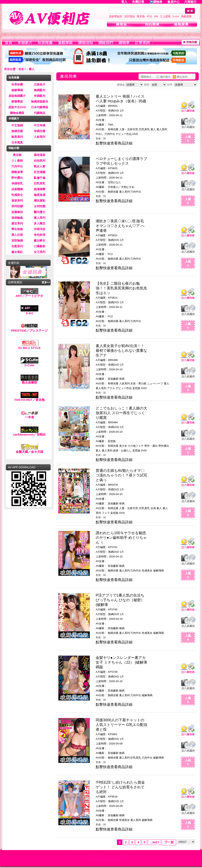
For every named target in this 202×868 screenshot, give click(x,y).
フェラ (106, 513)
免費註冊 (138, 2)
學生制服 (17, 229)
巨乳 (136, 129)
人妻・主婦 (126, 129)
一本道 (29, 416)
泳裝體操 (17, 189)
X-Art (176, 16)
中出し (100, 134)
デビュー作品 (124, 134)
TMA (110, 125)
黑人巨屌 (17, 235)
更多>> (46, 282)
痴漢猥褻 (40, 189)
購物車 (158, 2)
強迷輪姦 (17, 218)
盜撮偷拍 (17, 212)
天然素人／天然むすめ (121, 187)
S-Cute (29, 364)
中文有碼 (40, 125)
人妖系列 (40, 137)
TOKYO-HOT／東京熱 (29, 398)
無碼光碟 (17, 131)
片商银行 (192, 2)
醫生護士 (40, 212)
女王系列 (40, 252)
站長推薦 (45, 43)
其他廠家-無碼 (116, 566)
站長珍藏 (17, 84)
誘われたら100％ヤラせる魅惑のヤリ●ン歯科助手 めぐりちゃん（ (121, 538)
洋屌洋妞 (40, 229)
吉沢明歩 (130, 16)
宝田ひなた (114, 182)
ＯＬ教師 (17, 161)
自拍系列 (40, 161)
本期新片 (25, 43)
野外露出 (17, 178)
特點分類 (14, 148)
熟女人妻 (40, 166)
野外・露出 (151, 446)
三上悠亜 (165, 16)
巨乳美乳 (40, 183)
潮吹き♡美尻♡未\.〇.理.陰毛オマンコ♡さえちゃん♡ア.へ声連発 (120, 226)
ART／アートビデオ (29, 294)
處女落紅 (17, 252)
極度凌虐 (40, 195)
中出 (149, 16)
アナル (111, 388)
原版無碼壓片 (17, 96)
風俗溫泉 (40, 155)
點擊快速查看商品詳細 (114, 143)
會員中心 (173, 2)
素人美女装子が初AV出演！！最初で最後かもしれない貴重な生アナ (121, 351)
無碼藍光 (40, 90)
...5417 (154, 842)
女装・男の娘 (138, 383)
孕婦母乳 (17, 183)
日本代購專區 (40, 107)
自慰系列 (17, 246)
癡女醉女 (40, 240)
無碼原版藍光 (40, 101)
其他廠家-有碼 (116, 379)
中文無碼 (17, 125)
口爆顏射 (40, 246)
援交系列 (17, 223)
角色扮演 (40, 235)
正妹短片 (40, 84)
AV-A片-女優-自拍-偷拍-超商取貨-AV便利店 (101, 860)
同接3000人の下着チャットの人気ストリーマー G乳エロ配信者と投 (122, 725)
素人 (153, 129)
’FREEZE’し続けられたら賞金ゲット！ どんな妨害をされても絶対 (120, 787)
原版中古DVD (17, 107)
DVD (135, 134)
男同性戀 (17, 206)
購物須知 (85, 43)
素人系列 (40, 218)
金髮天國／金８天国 (29, 450)
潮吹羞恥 (40, 201)
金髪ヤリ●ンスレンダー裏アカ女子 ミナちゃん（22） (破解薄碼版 (121, 662)
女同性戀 (40, 206)
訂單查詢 (142, 43)
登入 (124, 2)
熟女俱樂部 (29, 381)
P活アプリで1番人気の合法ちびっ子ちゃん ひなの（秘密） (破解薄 (120, 600)
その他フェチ (136, 446)
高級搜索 (186, 16)
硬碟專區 (17, 101)
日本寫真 (17, 142)
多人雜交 (40, 223)
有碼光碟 (40, 131)
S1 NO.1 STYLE (29, 346)
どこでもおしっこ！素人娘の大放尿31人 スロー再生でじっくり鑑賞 (121, 413)
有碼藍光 (40, 96)
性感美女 (17, 195)
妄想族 (136, 388)
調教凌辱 (17, 172)
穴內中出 (17, 166)
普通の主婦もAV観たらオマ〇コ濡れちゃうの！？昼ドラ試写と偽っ (121, 475)
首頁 (8, 43)
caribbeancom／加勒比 (29, 433)
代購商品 (40, 113)
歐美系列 (17, 137)
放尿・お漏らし (122, 451)
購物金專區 (17, 113)
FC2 (110, 254)
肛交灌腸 (40, 172)
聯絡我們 (106, 43)
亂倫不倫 (40, 178)
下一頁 (169, 842)
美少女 (123, 446)
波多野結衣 (116, 16)
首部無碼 (17, 240)
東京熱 (141, 16)
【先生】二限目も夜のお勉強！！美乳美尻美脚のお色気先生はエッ (121, 288)
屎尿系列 (17, 201)
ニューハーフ (155, 383)
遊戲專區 (65, 43)
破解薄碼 (17, 90)
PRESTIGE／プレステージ (29, 329)
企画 (153, 508)
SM (156, 16)
